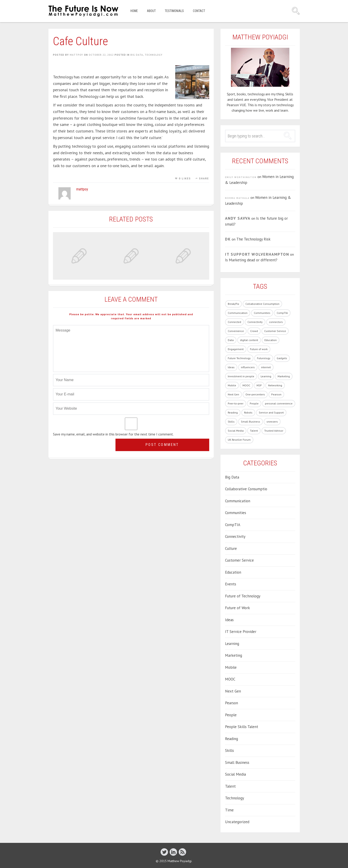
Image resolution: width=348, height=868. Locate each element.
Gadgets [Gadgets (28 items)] (282, 358)
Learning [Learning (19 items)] (266, 376)
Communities (236, 513)
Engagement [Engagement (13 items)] (236, 349)
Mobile (231, 667)
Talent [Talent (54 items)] (254, 431)
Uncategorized (237, 822)
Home (134, 11)
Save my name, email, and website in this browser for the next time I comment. (113, 434)
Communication (238, 501)
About (151, 11)
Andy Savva (238, 218)
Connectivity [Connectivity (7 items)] (255, 322)
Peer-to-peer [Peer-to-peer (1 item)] (236, 403)
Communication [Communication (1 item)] (238, 313)
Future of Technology (243, 596)
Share (204, 178)
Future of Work (238, 608)
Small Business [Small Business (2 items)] (251, 422)
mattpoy (76, 55)
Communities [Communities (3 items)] (262, 313)
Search (296, 11)
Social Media (235, 774)
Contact (199, 11)
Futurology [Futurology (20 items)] (264, 358)
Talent (230, 786)
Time (229, 810)
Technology (154, 55)
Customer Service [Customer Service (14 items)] (275, 331)
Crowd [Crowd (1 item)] (254, 331)
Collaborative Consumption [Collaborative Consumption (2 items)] (262, 304)
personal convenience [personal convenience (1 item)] (279, 403)
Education (233, 572)
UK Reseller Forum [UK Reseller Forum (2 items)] (239, 440)
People (231, 715)
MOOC (230, 679)
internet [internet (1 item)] (266, 367)
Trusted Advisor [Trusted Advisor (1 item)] (274, 431)
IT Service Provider (241, 632)
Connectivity (235, 536)
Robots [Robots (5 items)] (248, 412)
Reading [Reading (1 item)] (233, 412)
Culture (231, 548)
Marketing (234, 655)
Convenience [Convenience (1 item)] (236, 331)
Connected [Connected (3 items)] (234, 322)
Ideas (229, 620)
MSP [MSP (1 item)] (259, 385)
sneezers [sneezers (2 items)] (272, 422)
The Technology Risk (253, 239)
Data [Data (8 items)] (231, 340)
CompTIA (233, 525)
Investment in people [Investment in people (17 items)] (241, 376)
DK (228, 239)
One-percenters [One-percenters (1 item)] (255, 394)
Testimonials (174, 11)
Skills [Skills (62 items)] (231, 422)
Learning (232, 644)
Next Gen (233, 691)
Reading (232, 739)
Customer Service (239, 560)
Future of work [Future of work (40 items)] (259, 349)
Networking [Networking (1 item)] (275, 385)
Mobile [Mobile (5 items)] (232, 385)
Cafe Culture (80, 41)
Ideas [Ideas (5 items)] (231, 367)
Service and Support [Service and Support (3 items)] (271, 412)
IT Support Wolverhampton (257, 254)
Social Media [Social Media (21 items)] (236, 431)
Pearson (232, 703)
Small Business (237, 762)
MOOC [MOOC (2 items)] (246, 385)
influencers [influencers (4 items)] (248, 367)
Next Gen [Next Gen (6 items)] (233, 394)
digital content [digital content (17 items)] (249, 340)
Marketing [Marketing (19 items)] (284, 376)
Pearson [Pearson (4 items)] (276, 394)
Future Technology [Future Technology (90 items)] (239, 358)
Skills (229, 750)
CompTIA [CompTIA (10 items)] (282, 313)
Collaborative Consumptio (246, 489)
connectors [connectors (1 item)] (276, 322)
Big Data (137, 55)
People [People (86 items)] (254, 403)
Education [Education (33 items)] (271, 340)
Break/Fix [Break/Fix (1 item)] (233, 304)
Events (231, 584)
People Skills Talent (242, 727)
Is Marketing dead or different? (251, 260)
